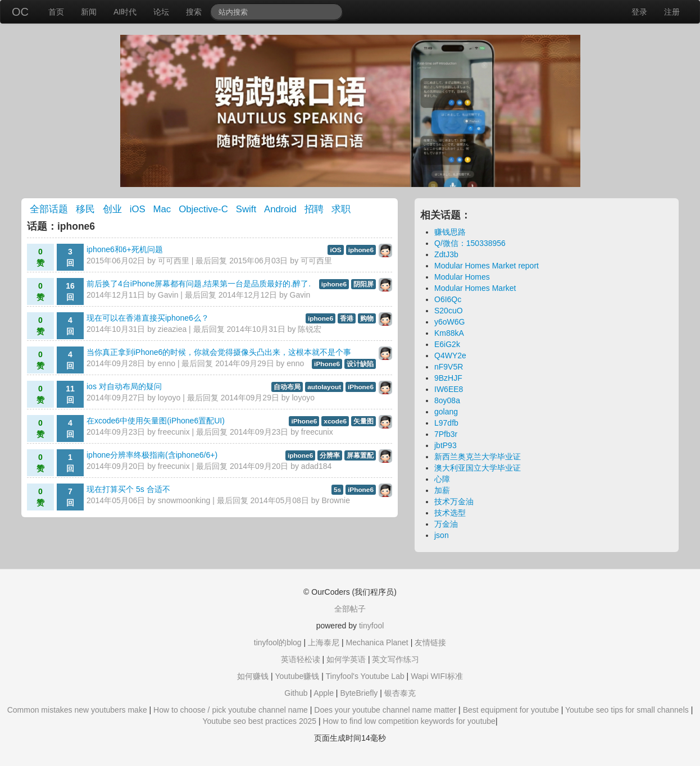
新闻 (89, 12)
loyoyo (169, 398)
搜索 (194, 12)
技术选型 (450, 513)
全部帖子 (350, 609)
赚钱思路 (450, 232)
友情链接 (430, 642)
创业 (112, 209)
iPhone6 (327, 364)
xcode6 (335, 421)
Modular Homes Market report (487, 266)
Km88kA (449, 333)
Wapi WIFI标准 (437, 676)
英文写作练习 (396, 659)
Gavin (168, 295)
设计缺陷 (360, 364)
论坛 (161, 12)
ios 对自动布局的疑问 (124, 386)
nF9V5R (449, 367)
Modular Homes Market (475, 288)
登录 (639, 12)
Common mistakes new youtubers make (77, 710)
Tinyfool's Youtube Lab (365, 676)
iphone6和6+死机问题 (125, 249)
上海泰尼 (324, 642)
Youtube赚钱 (297, 676)
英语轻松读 (301, 659)
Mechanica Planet (377, 642)
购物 (367, 318)
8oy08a (447, 400)
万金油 (446, 524)
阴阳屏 (363, 284)
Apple (324, 693)
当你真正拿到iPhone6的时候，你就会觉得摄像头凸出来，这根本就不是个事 (219, 352)
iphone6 (361, 250)
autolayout (324, 387)
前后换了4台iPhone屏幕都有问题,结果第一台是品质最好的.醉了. (199, 284)
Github (296, 693)
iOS (138, 209)
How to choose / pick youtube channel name (231, 710)
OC (20, 12)
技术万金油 (454, 501)
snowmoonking (184, 500)
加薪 (442, 490)
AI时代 (125, 12)
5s (337, 490)
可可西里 (174, 261)
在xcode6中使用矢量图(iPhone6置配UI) (156, 421)
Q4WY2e (450, 355)
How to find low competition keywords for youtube (409, 721)
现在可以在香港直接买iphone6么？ (148, 318)
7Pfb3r (446, 434)
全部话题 (49, 209)
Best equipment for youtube (511, 710)
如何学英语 (346, 659)
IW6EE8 (449, 389)
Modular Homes (462, 277)
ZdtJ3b (446, 254)
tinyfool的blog (278, 642)
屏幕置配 (360, 455)
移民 (85, 209)
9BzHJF (448, 378)
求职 (341, 209)
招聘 (314, 209)
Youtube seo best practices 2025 (259, 721)
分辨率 (330, 455)
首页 (56, 12)
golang (446, 412)
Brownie (336, 500)
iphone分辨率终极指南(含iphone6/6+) (152, 455)
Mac (162, 209)
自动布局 (287, 387)
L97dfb (446, 423)
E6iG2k (447, 344)
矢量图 (363, 421)
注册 (672, 12)
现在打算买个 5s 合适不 (128, 489)
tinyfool (371, 626)
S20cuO (449, 311)
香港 (347, 318)
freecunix (174, 432)
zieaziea (172, 329)
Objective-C (203, 209)
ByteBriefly (359, 693)
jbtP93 (446, 445)
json (442, 535)
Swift (246, 209)
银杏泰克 (400, 693)
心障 (442, 479)
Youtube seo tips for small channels (627, 710)
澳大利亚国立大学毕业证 (478, 468)
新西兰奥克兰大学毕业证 (478, 457)
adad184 (317, 466)
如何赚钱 (253, 676)
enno (167, 363)
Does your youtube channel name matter (385, 710)
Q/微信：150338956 (470, 243)
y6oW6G (449, 322)
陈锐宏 (310, 329)
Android (280, 209)
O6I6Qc (448, 299)
